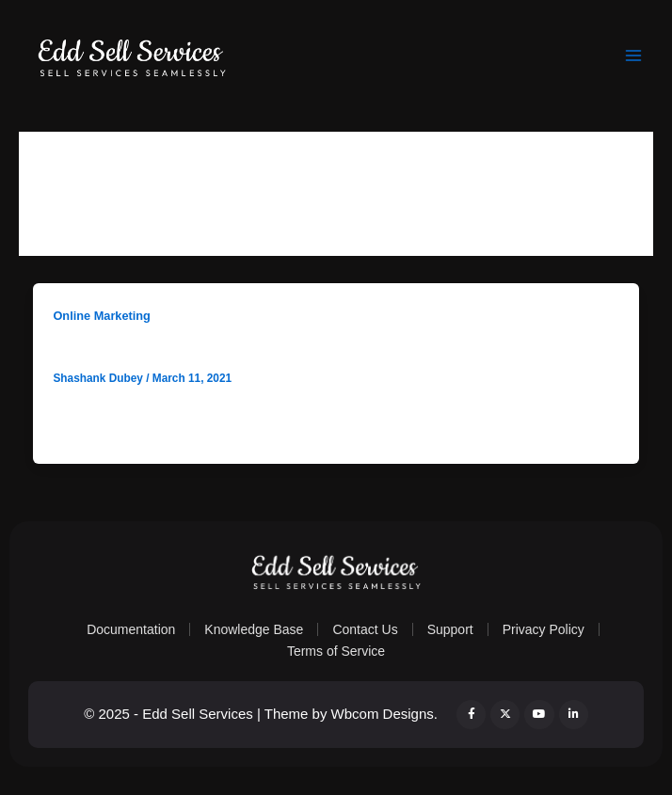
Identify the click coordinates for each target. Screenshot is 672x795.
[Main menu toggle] (633, 56)
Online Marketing (101, 316)
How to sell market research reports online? (232, 349)
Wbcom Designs (383, 714)
